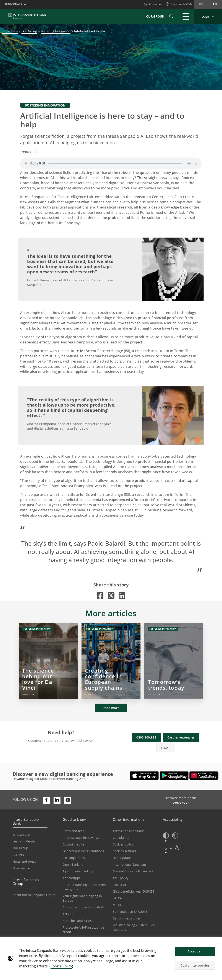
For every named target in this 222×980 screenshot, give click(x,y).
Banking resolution (126, 918)
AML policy (121, 878)
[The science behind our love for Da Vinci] (48, 661)
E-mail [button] (166, 748)
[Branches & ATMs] (179, 4)
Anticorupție (72, 878)
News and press (24, 861)
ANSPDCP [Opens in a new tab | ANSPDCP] (69, 914)
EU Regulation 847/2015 (130, 912)
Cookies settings (124, 851)
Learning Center (24, 841)
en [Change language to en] (215, 4)
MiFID (117, 905)
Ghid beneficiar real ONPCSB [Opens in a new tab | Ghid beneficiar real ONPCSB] (134, 891)
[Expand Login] (208, 16)
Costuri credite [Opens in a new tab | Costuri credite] (73, 844)
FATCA (117, 898)
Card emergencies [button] (181, 737)
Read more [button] (111, 708)
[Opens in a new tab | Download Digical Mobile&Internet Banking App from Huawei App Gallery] (204, 776)
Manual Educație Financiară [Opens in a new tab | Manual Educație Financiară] (133, 871)
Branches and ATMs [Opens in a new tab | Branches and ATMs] (77, 921)
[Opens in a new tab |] (100, 595)
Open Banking (73, 864)
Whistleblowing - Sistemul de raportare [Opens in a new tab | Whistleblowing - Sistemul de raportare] (134, 927)
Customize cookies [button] (195, 965)
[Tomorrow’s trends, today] (174, 661)
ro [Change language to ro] (201, 4)
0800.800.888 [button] (146, 737)
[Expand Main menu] (186, 16)
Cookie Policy (61, 966)
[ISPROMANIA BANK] (28, 16)
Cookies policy (123, 844)
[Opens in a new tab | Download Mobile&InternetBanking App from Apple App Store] (144, 776)
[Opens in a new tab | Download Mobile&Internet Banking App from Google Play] (174, 776)
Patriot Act (120, 885)
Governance (21, 868)
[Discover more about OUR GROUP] (179, 803)
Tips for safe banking (78, 871)
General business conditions (83, 851)
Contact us (153, 4)
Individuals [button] (14, 4)
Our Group (155, 16)
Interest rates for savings (81, 838)
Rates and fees (73, 831)
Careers (18, 855)
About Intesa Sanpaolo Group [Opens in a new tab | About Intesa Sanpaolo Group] (34, 895)
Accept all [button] (195, 951)
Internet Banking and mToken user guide (84, 887)
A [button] (166, 849)
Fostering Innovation (56, 31)
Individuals (10, 31)
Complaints (121, 838)
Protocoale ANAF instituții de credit (83, 930)
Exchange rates (74, 858)
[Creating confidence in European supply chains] (111, 661)
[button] (217, 942)
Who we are (21, 835)
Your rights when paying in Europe (82, 898)
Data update (122, 858)
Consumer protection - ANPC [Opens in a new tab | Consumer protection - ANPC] (83, 907)
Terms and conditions (129, 831)
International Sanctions (130, 864)
